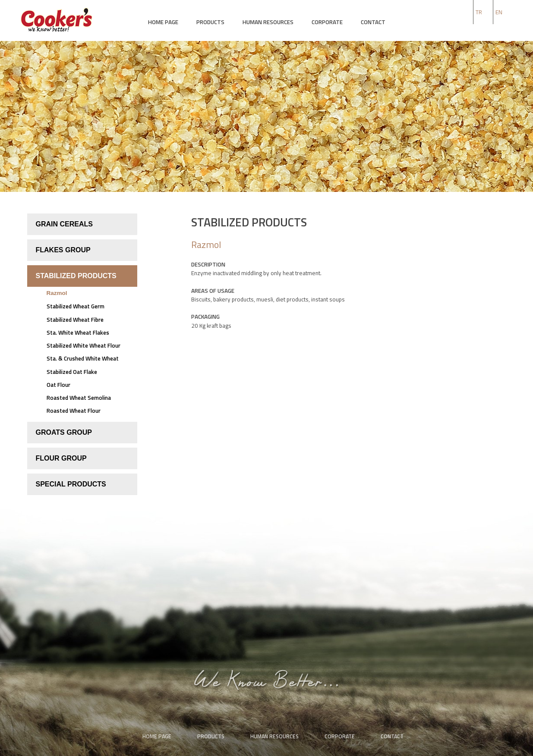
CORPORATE (327, 22)
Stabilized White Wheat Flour (84, 345)
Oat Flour (58, 385)
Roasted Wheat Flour (74, 411)
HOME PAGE (163, 22)
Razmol (57, 293)
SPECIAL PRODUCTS (71, 484)
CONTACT (373, 22)
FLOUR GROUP (61, 458)
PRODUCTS (210, 22)
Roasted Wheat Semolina (79, 398)
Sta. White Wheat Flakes (78, 333)
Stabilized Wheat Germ (76, 306)
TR (479, 12)
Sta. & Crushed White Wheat (83, 358)
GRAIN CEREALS (64, 224)
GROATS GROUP (64, 432)
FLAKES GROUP (63, 250)
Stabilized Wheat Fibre (75, 320)
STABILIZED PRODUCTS (76, 276)
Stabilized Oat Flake (72, 372)
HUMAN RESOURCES (268, 22)
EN (499, 12)
